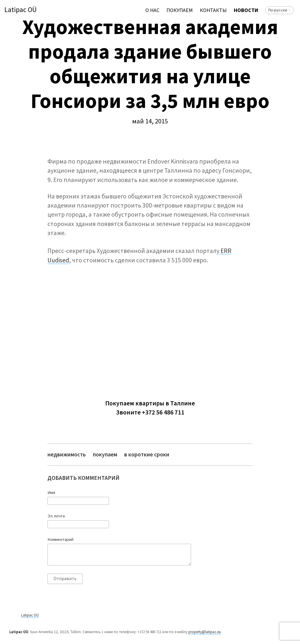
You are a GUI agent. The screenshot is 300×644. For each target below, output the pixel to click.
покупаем (105, 454)
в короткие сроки (147, 454)
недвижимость (67, 454)
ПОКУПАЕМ (180, 10)
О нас (152, 10)
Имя (51, 492)
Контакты (213, 10)
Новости (246, 10)
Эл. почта (56, 516)
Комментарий (60, 539)
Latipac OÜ (21, 10)
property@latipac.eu (205, 632)
